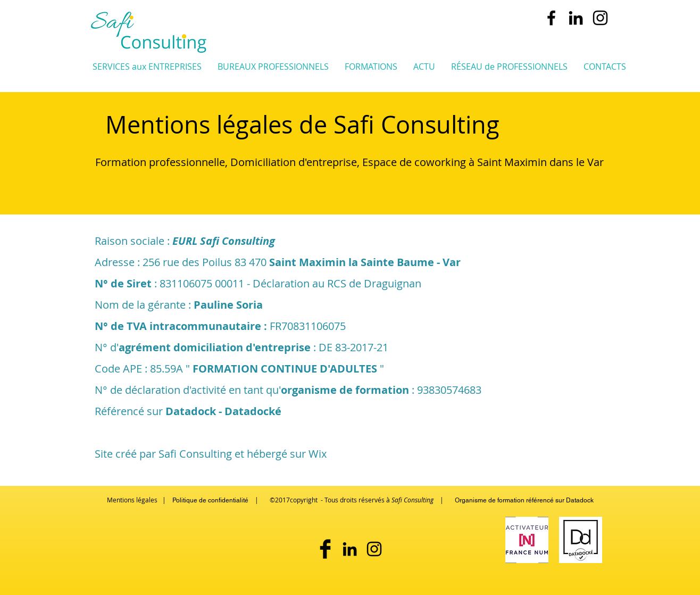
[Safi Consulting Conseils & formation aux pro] (551, 18)
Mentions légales (132, 500)
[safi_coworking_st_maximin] (600, 18)
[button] (147, 66)
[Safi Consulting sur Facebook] (325, 549)
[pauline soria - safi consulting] (576, 18)
